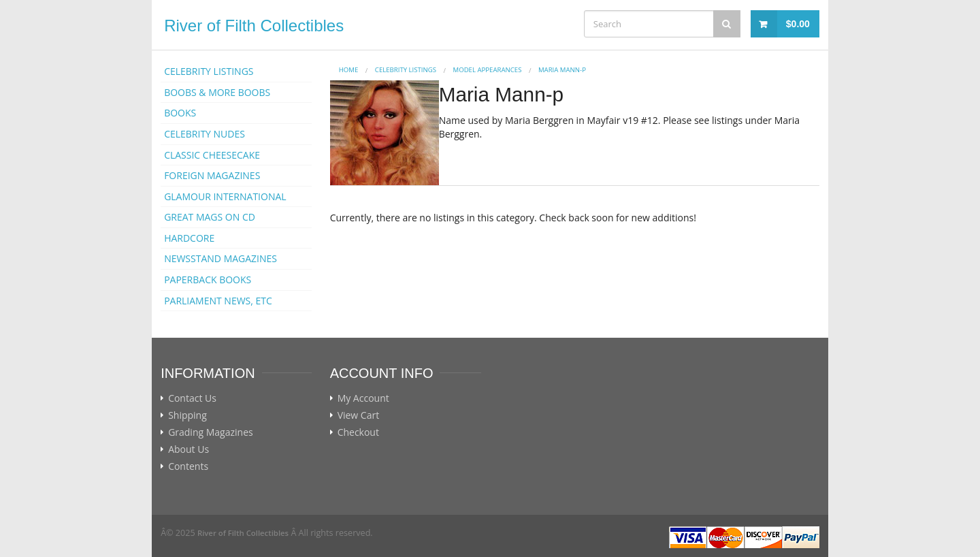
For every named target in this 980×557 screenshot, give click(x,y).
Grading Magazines (211, 432)
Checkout (358, 432)
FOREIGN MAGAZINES (212, 175)
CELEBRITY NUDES (205, 134)
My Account (363, 398)
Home (349, 70)
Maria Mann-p (562, 70)
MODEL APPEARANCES (488, 70)
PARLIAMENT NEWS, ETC (218, 301)
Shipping (187, 415)
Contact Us (192, 398)
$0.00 (798, 24)
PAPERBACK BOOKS (208, 280)
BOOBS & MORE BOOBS (217, 92)
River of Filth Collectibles (254, 26)
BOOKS (180, 113)
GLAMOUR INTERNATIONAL (225, 196)
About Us (189, 449)
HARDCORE (189, 238)
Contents (188, 466)
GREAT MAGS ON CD (210, 217)
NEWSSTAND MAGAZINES (220, 258)
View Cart (359, 415)
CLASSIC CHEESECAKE (212, 155)
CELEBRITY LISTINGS (209, 71)
